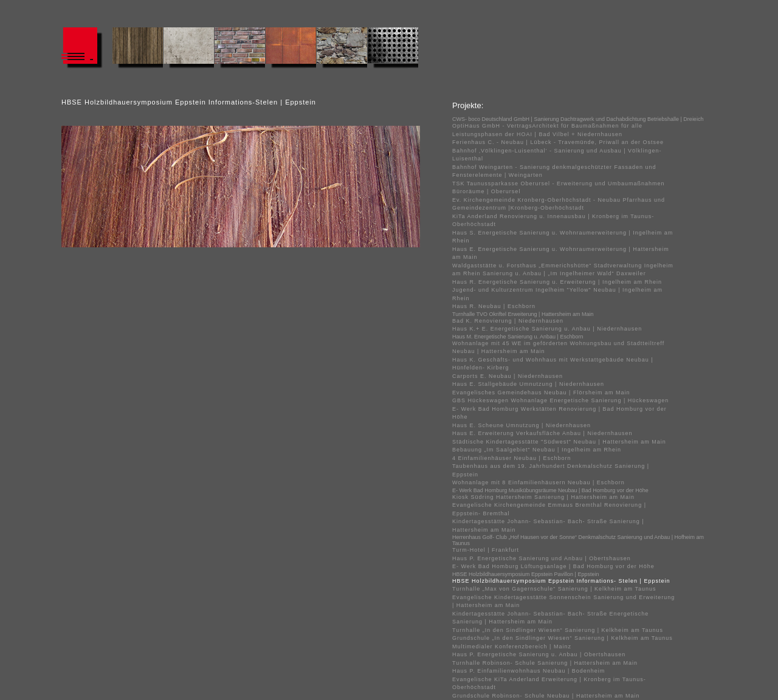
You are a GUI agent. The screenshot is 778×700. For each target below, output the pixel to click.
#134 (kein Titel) (393, 50)
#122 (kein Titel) (86, 50)
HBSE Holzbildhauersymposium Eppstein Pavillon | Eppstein (525, 574)
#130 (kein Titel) (291, 50)
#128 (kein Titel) (239, 50)
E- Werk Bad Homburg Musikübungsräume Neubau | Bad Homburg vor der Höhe (550, 490)
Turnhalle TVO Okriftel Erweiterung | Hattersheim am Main (523, 314)
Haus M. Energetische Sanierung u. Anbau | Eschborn (518, 337)
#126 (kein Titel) (188, 50)
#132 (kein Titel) (342, 50)
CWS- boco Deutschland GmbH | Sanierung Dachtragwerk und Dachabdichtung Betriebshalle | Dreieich (578, 119)
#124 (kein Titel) (137, 50)
